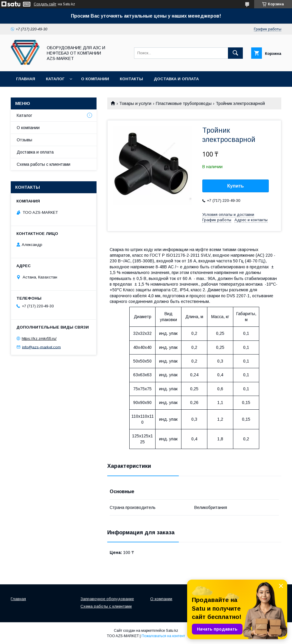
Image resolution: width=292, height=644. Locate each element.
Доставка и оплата (176, 79)
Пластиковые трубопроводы (184, 103)
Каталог (55, 79)
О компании (95, 79)
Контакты (131, 79)
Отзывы (24, 140)
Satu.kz (172, 631)
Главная (26, 79)
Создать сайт (45, 4)
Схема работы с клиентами (44, 164)
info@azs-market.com (41, 347)
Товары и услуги (135, 103)
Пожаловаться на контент (163, 636)
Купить (236, 186)
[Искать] (235, 53)
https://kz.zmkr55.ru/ (39, 339)
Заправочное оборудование (107, 599)
